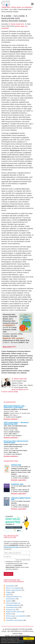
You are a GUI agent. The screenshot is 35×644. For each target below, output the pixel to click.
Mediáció (9, 614)
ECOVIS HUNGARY (12, 629)
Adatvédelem (10, 586)
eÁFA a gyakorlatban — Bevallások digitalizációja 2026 (16, 423)
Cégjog (8, 592)
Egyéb (8, 595)
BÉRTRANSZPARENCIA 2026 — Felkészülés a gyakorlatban (15, 407)
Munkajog (9, 618)
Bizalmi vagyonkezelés (14, 590)
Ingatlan (9, 601)
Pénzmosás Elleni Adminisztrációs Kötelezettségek (16, 442)
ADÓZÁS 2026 (16, 465)
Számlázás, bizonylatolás (14, 620)
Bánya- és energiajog (13, 588)
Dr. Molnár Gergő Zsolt (16, 24)
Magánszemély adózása (14, 612)
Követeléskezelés (12, 607)
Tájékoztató (21, 642)
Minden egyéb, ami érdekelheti (16, 616)
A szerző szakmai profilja (10, 392)
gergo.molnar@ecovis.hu (20, 389)
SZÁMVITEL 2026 (17, 484)
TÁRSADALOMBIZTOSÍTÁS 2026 (21, 499)
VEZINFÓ (26, 631)
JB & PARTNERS (13, 631)
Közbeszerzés (11, 610)
